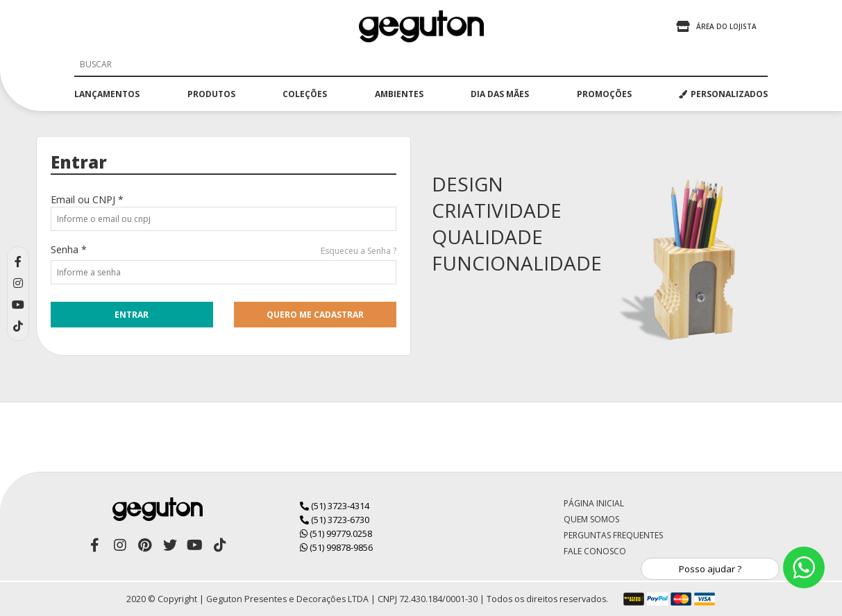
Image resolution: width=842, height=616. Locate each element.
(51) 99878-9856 (336, 547)
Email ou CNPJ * (87, 199)
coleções (305, 94)
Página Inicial (594, 503)
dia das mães (500, 94)
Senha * (69, 249)
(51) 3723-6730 (335, 520)
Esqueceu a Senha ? (359, 251)
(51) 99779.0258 (336, 533)
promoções (604, 94)
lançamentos (107, 94)
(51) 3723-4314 (335, 506)
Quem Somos (591, 519)
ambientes (399, 94)
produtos (211, 94)
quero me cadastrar (315, 315)
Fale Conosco (595, 551)
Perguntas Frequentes (613, 535)
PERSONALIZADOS (723, 94)
